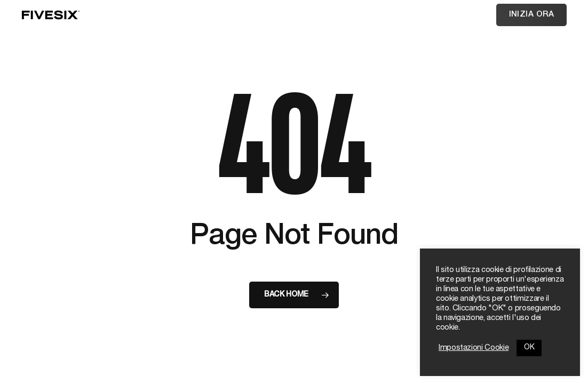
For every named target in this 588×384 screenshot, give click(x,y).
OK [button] (529, 348)
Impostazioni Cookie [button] (474, 348)
